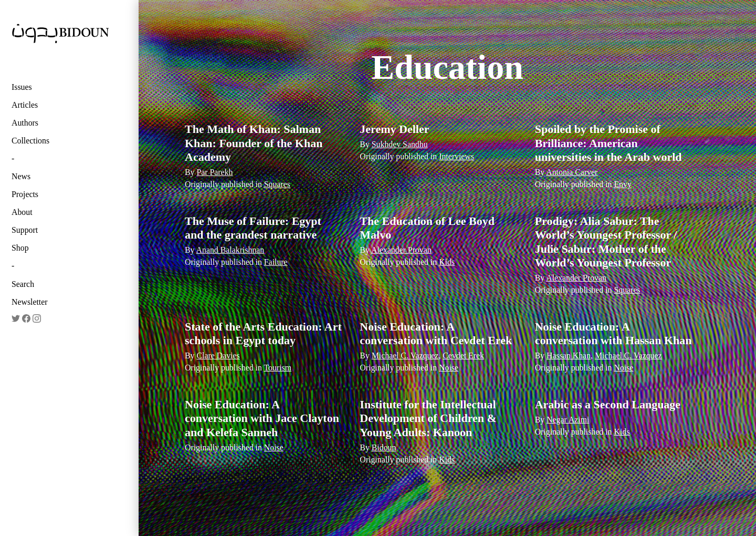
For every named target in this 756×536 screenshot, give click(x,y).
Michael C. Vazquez (405, 355)
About (22, 212)
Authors (25, 123)
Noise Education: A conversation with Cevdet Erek (436, 333)
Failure (276, 262)
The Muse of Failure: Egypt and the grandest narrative (253, 228)
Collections (30, 141)
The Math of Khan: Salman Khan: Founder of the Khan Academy (254, 143)
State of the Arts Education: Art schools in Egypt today (263, 333)
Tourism (278, 368)
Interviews (456, 156)
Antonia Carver (572, 172)
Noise (449, 368)
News (21, 176)
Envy (622, 184)
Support (25, 230)
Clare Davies (218, 355)
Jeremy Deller (394, 129)
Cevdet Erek (463, 355)
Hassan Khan (569, 355)
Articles (25, 105)
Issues (22, 87)
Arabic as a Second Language (608, 404)
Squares (277, 184)
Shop (20, 248)
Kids (447, 262)
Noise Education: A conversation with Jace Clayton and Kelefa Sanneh (262, 418)
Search (23, 284)
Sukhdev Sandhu (400, 144)
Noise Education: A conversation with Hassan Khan (613, 333)
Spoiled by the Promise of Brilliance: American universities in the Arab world (608, 143)
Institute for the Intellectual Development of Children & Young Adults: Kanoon (428, 418)
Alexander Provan (401, 250)
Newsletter (30, 302)
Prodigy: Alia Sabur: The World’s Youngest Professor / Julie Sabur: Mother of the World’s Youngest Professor (606, 242)
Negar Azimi (568, 420)
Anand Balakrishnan (230, 250)
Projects (25, 194)
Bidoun (384, 447)
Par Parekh (214, 172)
